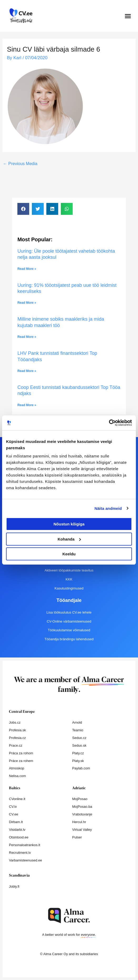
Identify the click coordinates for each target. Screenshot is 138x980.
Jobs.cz (15, 722)
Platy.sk (78, 761)
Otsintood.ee (19, 837)
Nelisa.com (17, 776)
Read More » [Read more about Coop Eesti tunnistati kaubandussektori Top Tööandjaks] (27, 405)
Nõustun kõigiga (69, 524)
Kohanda (69, 539)
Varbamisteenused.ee (26, 860)
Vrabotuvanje (82, 814)
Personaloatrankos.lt (25, 845)
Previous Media (20, 164)
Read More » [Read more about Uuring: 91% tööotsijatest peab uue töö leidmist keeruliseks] (27, 303)
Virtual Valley (82, 830)
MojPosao (80, 799)
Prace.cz (16, 745)
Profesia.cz (17, 738)
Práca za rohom (21, 753)
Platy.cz (78, 753)
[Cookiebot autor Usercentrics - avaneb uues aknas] (109, 423)
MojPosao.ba (82, 807)
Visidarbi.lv (17, 830)
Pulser (77, 837)
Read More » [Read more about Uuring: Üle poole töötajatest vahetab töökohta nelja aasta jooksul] (27, 269)
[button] (128, 16)
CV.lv (13, 807)
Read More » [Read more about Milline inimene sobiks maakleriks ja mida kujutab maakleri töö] (27, 337)
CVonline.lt (17, 799)
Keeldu (69, 554)
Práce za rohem (21, 761)
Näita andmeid (108, 508)
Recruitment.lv (20, 853)
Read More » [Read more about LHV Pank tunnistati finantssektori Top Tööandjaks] (27, 371)
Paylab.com (81, 768)
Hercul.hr (79, 822)
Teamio (78, 730)
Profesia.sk (17, 730)
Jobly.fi (14, 886)
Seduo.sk (79, 745)
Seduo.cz (79, 738)
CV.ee (14, 814)
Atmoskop (17, 768)
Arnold (77, 722)
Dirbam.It (16, 822)
